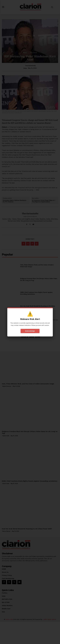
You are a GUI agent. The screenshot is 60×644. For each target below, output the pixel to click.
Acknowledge (30, 331)
